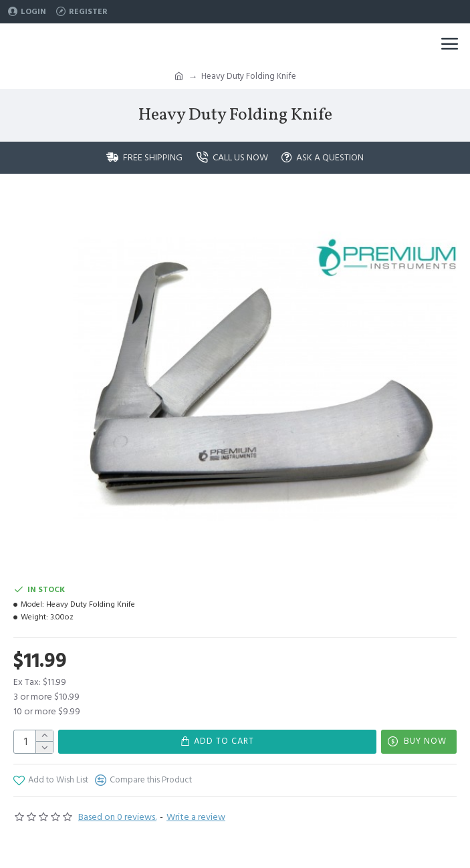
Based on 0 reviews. (117, 817)
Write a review (196, 817)
